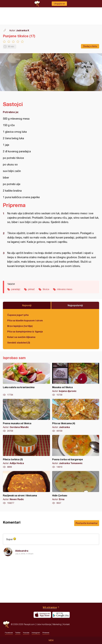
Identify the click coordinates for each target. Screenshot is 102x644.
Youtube (26, 633)
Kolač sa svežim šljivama (21, 337)
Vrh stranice (50, 607)
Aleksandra (22, 551)
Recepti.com (6, 624)
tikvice (46, 289)
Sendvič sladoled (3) (19, 343)
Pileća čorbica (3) (26, 452)
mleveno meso (65, 289)
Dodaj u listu (90, 46)
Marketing (57, 624)
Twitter (18, 633)
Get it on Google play (61, 615)
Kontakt (66, 624)
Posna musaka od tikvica (26, 416)
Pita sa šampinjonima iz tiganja (25, 331)
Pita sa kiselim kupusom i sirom (25, 320)
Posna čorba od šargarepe (76, 452)
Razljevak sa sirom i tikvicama (26, 488)
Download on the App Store (42, 615)
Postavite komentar (87, 523)
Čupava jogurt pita (18, 315)
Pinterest (46, 633)
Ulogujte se (59, 4)
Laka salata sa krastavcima (26, 380)
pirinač (31, 289)
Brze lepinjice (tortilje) (20, 326)
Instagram (36, 633)
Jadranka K (23, 30)
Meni (51, 640)
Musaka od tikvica (76, 380)
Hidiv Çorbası (76, 488)
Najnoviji (27, 305)
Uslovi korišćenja (44, 624)
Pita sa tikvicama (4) (76, 416)
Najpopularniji (75, 305)
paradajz (16, 289)
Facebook (9, 633)
